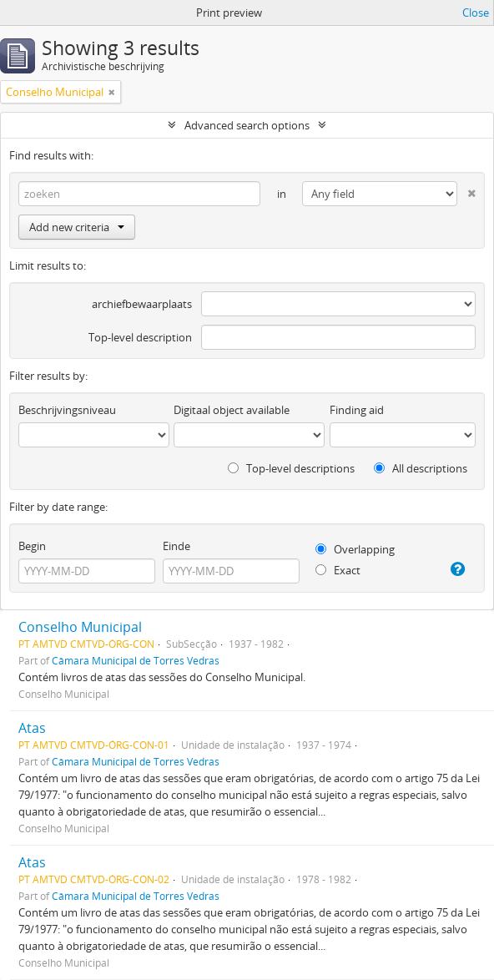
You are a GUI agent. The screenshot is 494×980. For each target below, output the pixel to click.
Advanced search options (247, 125)
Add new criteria (77, 227)
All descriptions (421, 468)
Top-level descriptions (291, 468)
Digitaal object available (232, 410)
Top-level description (140, 337)
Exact (338, 570)
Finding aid (357, 410)
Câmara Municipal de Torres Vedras (136, 660)
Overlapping (355, 549)
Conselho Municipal (80, 627)
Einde (176, 546)
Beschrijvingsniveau (67, 410)
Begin (32, 546)
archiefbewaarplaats (142, 304)
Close (476, 13)
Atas (32, 728)
